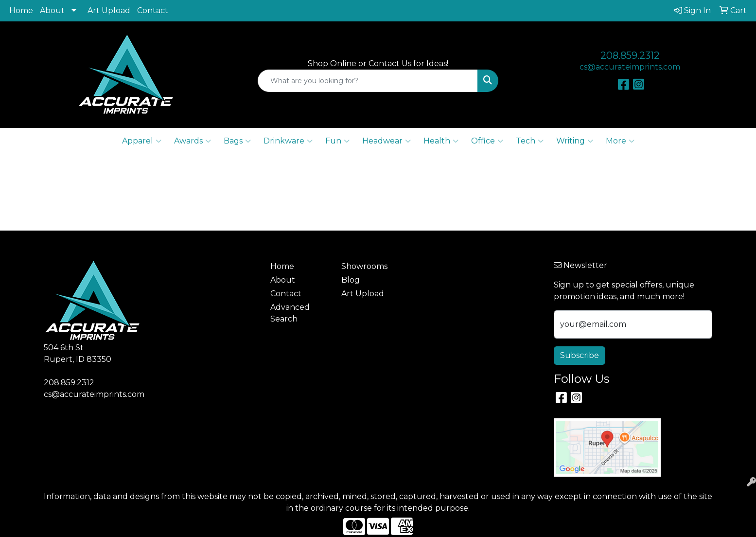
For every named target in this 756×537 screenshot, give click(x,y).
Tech (530, 141)
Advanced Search (290, 313)
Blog (351, 280)
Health (441, 141)
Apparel (142, 141)
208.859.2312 (630, 55)
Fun (337, 141)
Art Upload (109, 10)
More (620, 141)
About (52, 10)
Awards (193, 141)
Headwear (387, 141)
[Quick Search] (368, 81)
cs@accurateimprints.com (630, 67)
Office (487, 141)
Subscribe (580, 355)
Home (21, 10)
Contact (153, 10)
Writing (575, 141)
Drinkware (288, 141)
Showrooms (364, 266)
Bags (237, 141)
